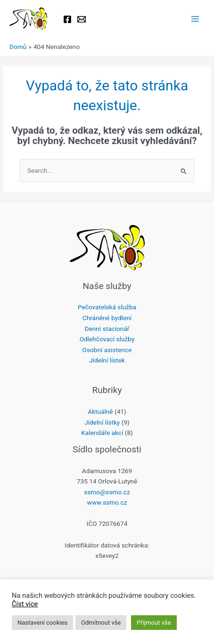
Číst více (25, 604)
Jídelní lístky (102, 422)
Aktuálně (100, 411)
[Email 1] (82, 19)
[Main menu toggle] (195, 19)
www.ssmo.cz (107, 502)
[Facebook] (67, 19)
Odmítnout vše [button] (101, 623)
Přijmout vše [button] (154, 623)
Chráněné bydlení (107, 318)
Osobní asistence (107, 350)
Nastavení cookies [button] (42, 623)
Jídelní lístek (107, 360)
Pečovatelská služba (107, 307)
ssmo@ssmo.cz (107, 492)
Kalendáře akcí (102, 433)
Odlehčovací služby (107, 339)
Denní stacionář (107, 329)
